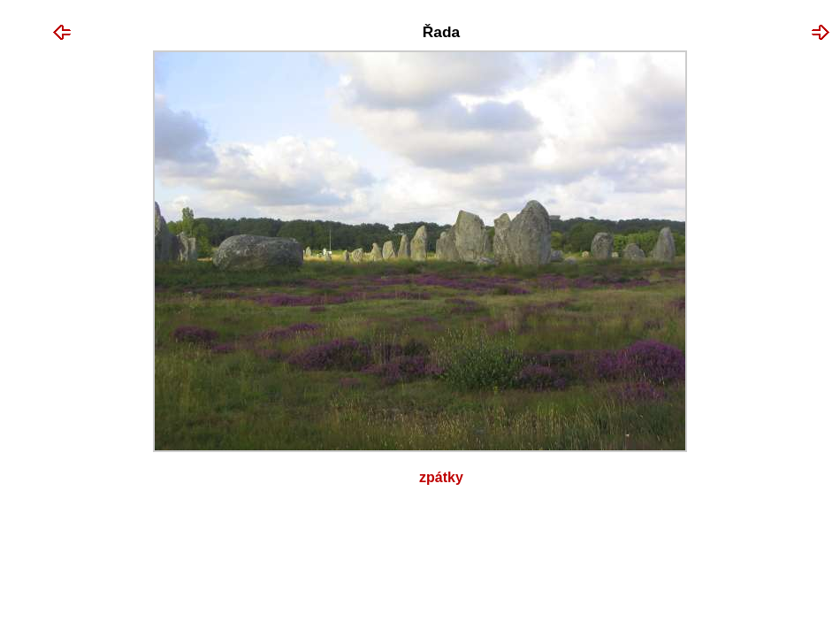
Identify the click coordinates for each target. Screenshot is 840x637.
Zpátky (441, 477)
